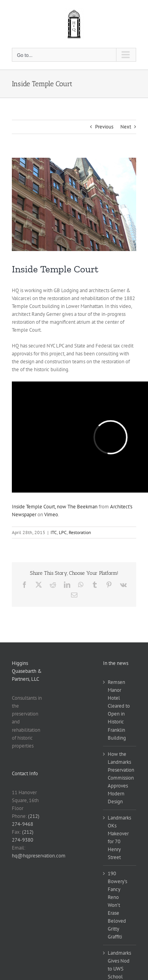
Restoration (80, 532)
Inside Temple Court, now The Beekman (55, 507)
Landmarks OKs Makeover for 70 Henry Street (119, 837)
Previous (104, 127)
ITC (54, 532)
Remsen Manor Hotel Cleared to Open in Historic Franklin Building (119, 710)
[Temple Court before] (74, 204)
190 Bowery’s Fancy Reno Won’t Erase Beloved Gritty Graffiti (117, 905)
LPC (63, 532)
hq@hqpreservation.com (39, 856)
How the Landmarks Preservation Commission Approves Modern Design (120, 778)
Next (126, 127)
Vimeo (51, 515)
